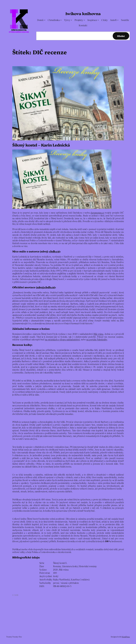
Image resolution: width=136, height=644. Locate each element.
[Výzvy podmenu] (71, 20)
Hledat (121, 36)
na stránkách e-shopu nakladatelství (62, 339)
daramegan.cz (97, 213)
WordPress (126, 637)
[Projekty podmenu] (84, 20)
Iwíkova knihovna (83, 13)
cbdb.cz (54, 251)
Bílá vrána (98, 334)
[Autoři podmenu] (118, 20)
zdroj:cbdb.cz (45, 287)
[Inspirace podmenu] (98, 20)
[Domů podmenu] (45, 20)
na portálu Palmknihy (97, 339)
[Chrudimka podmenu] (61, 20)
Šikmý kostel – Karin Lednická (41, 145)
